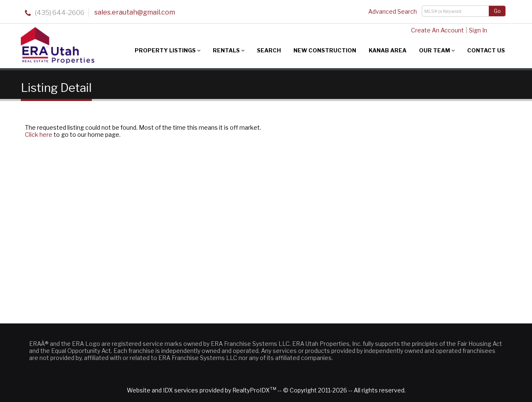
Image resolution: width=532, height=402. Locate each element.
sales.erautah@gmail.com (135, 12)
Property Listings (167, 50)
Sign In (478, 30)
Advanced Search (393, 11)
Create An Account (437, 30)
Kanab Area (388, 50)
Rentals (229, 50)
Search (269, 50)
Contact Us (486, 50)
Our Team (437, 50)
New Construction (325, 50)
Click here (39, 134)
